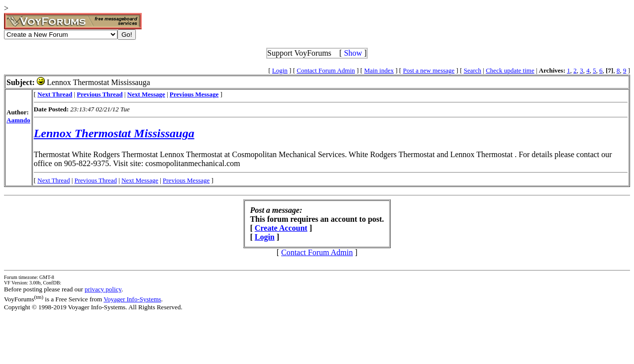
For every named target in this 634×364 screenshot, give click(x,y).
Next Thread (53, 180)
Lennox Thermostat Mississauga (114, 133)
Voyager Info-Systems (132, 299)
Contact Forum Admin (326, 70)
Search (473, 70)
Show (353, 53)
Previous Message (186, 180)
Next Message (140, 180)
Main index (379, 70)
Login (280, 70)
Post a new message (429, 70)
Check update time (510, 70)
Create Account (281, 228)
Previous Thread (96, 180)
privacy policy (103, 289)
